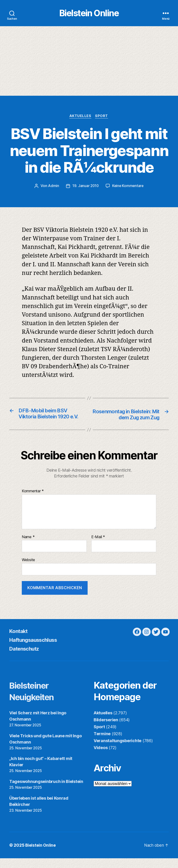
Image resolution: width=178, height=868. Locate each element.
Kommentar (33, 501)
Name (28, 547)
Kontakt (19, 641)
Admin (53, 188)
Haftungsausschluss (36, 649)
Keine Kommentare (128, 188)
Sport (102, 118)
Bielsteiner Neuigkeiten (35, 701)
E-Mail (98, 547)
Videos (101, 757)
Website (28, 569)
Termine (102, 743)
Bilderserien (106, 729)
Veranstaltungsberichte (118, 750)
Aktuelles (80, 118)
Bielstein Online (89, 14)
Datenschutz (26, 658)
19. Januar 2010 (85, 188)
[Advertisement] (89, 63)
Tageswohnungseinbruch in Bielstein (46, 791)
